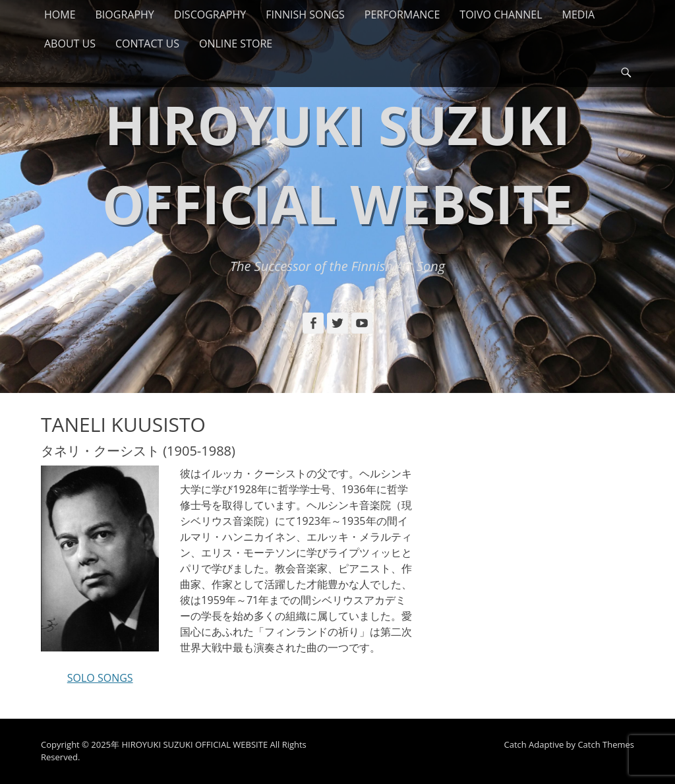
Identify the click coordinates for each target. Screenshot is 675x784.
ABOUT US (70, 44)
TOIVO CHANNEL (501, 15)
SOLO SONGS (100, 678)
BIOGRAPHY (125, 15)
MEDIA (578, 15)
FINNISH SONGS (305, 15)
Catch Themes (606, 744)
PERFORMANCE (402, 15)
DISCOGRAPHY (210, 15)
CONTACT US (147, 44)
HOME (60, 15)
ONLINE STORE (236, 44)
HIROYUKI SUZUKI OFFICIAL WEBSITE (194, 744)
